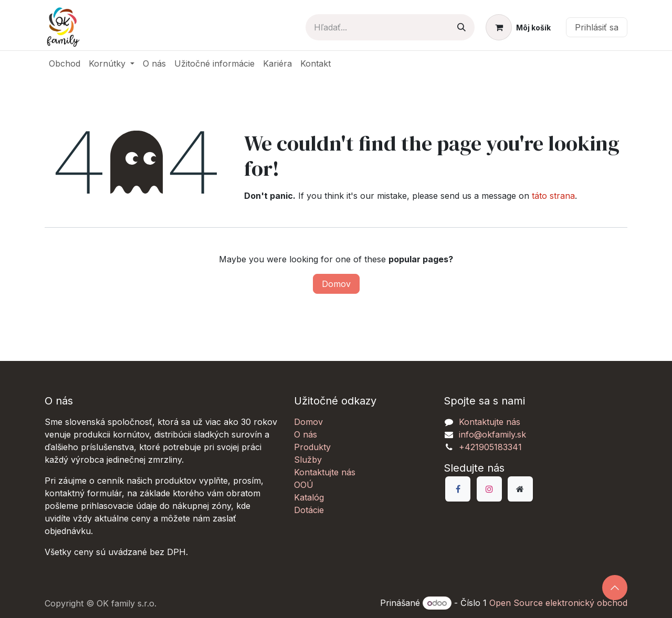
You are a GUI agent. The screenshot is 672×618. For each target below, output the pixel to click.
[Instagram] (489, 489)
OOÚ (304, 485)
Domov (336, 284)
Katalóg (309, 497)
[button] (615, 588)
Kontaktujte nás (325, 472)
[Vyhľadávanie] (461, 27)
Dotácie (309, 510)
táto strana (553, 196)
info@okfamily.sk (492, 434)
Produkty (312, 447)
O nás (306, 434)
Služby (308, 460)
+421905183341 (490, 447)
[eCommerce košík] (518, 27)
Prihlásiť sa (597, 27)
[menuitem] (65, 63)
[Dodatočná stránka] (520, 489)
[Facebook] (458, 489)
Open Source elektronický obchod (558, 603)
